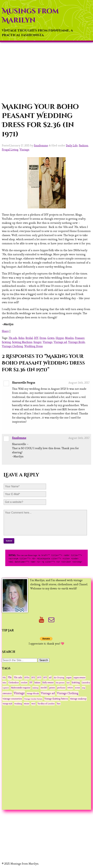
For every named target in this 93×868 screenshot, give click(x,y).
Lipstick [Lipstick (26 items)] (6, 687)
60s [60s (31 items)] (4, 677)
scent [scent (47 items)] (77, 687)
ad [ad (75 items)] (50, 677)
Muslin (69, 338)
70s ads (13, 338)
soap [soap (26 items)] (84, 687)
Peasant (80, 338)
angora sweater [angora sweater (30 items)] (80, 677)
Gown (51, 338)
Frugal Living (10, 150)
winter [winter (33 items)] (27, 703)
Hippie (60, 338)
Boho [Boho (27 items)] (4, 682)
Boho (21, 338)
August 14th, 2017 (79, 383)
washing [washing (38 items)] (18, 703)
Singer (38, 342)
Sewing (6, 342)
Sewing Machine (22, 342)
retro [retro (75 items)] (70, 687)
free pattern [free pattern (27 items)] (60, 682)
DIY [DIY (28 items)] (31, 682)
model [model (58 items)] (44, 687)
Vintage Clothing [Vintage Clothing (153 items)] (68, 693)
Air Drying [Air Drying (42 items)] (59, 677)
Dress (43, 338)
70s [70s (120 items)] (10, 677)
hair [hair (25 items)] (68, 682)
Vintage (24, 150)
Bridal (29, 338)
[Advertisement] (46, 72)
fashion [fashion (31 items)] (37, 682)
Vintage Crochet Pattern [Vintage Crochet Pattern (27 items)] (33, 698)
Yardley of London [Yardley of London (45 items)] (46, 703)
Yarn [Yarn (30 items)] (59, 703)
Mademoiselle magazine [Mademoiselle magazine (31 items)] (21, 687)
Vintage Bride (77, 342)
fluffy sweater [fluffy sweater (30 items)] (48, 682)
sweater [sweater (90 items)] (7, 693)
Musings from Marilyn (30, 16)
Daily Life (72, 145)
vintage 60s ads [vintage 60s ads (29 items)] (33, 693)
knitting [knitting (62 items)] (76, 682)
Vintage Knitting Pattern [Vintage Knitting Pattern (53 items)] (56, 698)
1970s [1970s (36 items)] (27, 677)
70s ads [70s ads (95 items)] (18, 677)
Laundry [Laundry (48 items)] (86, 682)
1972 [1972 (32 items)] (33, 677)
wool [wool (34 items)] (33, 703)
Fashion (84, 145)
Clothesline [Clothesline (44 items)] (14, 682)
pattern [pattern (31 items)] (52, 687)
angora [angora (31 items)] (69, 677)
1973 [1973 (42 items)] (39, 677)
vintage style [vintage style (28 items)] (7, 703)
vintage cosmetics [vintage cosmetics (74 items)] (12, 698)
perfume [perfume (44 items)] (61, 687)
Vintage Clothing (12, 346)
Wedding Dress (33, 346)
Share (5, 331)
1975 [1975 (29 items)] (45, 677)
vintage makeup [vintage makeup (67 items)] (78, 698)
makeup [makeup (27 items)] (35, 687)
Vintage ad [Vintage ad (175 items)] (48, 693)
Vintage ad (60, 342)
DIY (36, 338)
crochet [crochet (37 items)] (24, 682)
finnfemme (41, 145)
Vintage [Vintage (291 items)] (19, 693)
